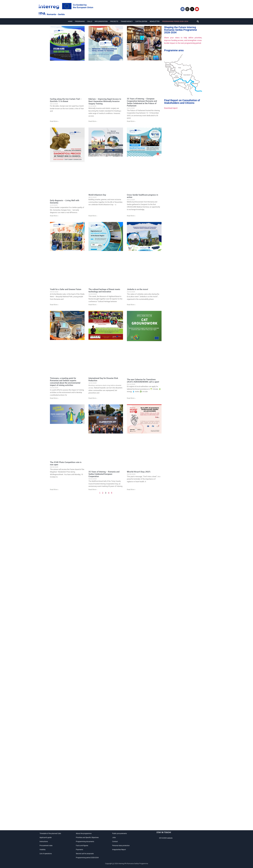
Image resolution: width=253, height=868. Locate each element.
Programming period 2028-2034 (175, 21)
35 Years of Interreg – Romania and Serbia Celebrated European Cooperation (104, 474)
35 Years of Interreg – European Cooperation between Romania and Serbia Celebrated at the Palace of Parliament (142, 102)
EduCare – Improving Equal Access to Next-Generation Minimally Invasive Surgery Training (105, 101)
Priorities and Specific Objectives (87, 838)
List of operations (46, 854)
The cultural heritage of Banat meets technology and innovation (104, 291)
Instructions (44, 842)
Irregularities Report (119, 850)
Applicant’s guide (46, 838)
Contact (115, 842)
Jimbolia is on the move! (137, 289)
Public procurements (119, 833)
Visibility (43, 850)
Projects (114, 21)
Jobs (114, 838)
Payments (79, 850)
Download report (171, 108)
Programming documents (85, 842)
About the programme (84, 833)
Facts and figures (82, 846)
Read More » (54, 121)
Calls (90, 21)
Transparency (127, 21)
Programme (80, 21)
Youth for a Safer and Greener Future (66, 289)
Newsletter (155, 21)
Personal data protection (121, 846)
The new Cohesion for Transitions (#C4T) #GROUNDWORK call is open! (143, 381)
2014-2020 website (166, 838)
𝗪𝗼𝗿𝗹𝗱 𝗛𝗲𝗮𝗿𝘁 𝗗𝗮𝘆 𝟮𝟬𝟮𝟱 (139, 472)
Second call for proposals (85, 854)
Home (70, 21)
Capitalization (141, 21)
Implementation (101, 21)
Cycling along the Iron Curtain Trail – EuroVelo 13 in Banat (66, 100)
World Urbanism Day (97, 195)
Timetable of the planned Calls (50, 833)
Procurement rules (46, 846)
